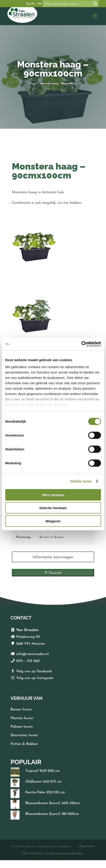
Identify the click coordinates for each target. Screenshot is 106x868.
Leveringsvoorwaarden (65, 853)
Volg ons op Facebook (34, 671)
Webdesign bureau (48, 847)
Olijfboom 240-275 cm (43, 782)
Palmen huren (22, 727)
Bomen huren (21, 710)
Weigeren (53, 521)
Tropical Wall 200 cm (42, 771)
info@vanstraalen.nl (32, 654)
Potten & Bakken (24, 744)
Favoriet (53, 573)
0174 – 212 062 (28, 661)
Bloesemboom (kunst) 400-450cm (53, 803)
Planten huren (22, 718)
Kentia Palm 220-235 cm (45, 792)
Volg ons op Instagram (35, 678)
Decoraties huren (24, 735)
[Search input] (67, 4)
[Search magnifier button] (95, 4)
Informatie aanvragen (53, 557)
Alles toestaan (53, 495)
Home (33, 84)
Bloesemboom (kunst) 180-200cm (52, 814)
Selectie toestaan (53, 508)
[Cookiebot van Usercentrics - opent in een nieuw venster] (81, 344)
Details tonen (81, 481)
